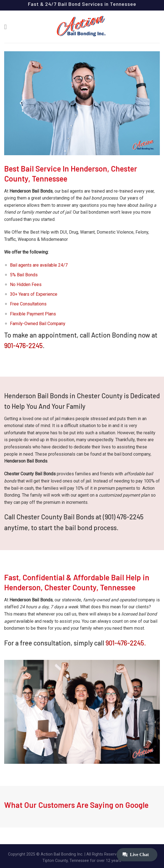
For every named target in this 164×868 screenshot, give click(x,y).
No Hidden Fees (26, 284)
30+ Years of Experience (34, 294)
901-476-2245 (23, 345)
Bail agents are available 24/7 (39, 265)
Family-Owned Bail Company (38, 324)
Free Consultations (28, 304)
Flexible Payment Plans (33, 314)
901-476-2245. (126, 643)
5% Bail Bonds (24, 275)
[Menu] (7, 27)
